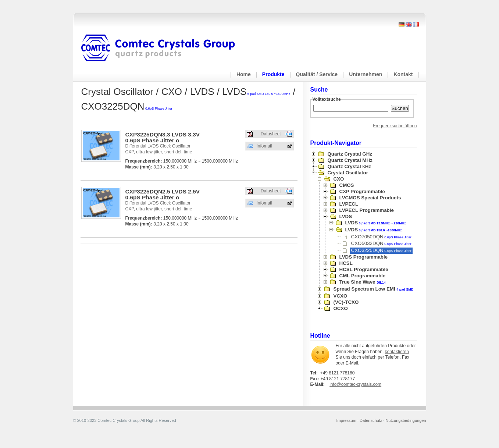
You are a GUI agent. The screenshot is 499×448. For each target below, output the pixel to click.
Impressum (346, 420)
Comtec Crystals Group (164, 48)
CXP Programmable (362, 191)
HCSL (346, 263)
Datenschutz (371, 420)
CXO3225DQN (381, 250)
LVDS (346, 216)
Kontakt (403, 74)
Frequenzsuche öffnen (395, 126)
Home (244, 74)
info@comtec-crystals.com (355, 384)
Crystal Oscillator (348, 173)
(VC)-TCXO (346, 302)
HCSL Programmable (364, 269)
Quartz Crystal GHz (350, 154)
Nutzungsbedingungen (406, 420)
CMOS (347, 185)
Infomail (264, 146)
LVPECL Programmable (367, 210)
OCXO (341, 308)
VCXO (341, 296)
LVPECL (349, 204)
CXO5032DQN (381, 243)
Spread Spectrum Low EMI (374, 289)
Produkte (273, 74)
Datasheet (271, 134)
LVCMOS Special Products (370, 198)
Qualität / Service (317, 74)
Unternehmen (366, 74)
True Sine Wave (363, 282)
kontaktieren (397, 352)
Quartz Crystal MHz (350, 160)
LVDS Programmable (364, 257)
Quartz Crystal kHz (350, 166)
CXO (339, 179)
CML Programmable (363, 276)
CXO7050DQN (381, 237)
